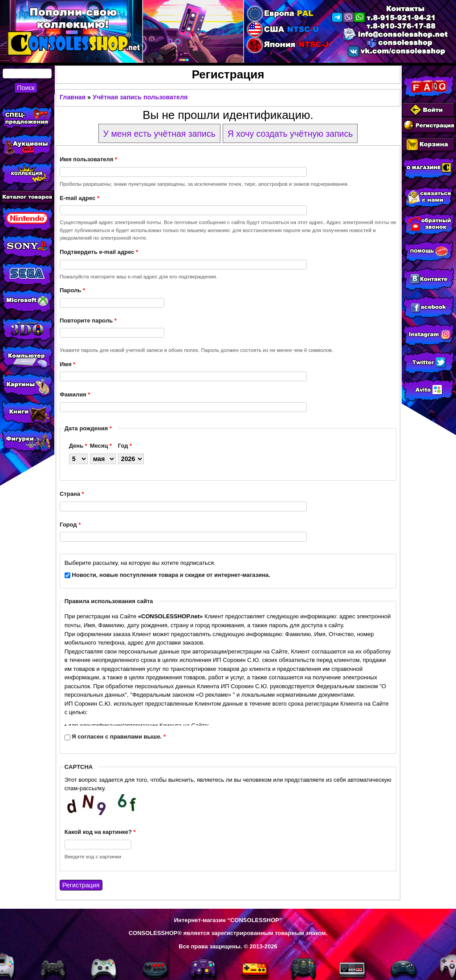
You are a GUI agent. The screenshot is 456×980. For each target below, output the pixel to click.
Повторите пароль (88, 321)
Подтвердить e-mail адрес (99, 252)
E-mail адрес (79, 198)
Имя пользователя (88, 159)
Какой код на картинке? (100, 832)
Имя (67, 364)
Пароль (72, 290)
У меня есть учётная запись (159, 134)
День (78, 446)
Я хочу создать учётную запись (290, 134)
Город (70, 525)
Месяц (101, 446)
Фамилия (75, 394)
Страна (72, 494)
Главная (73, 97)
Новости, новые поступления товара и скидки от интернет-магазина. (171, 575)
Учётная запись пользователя (140, 97)
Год (125, 446)
